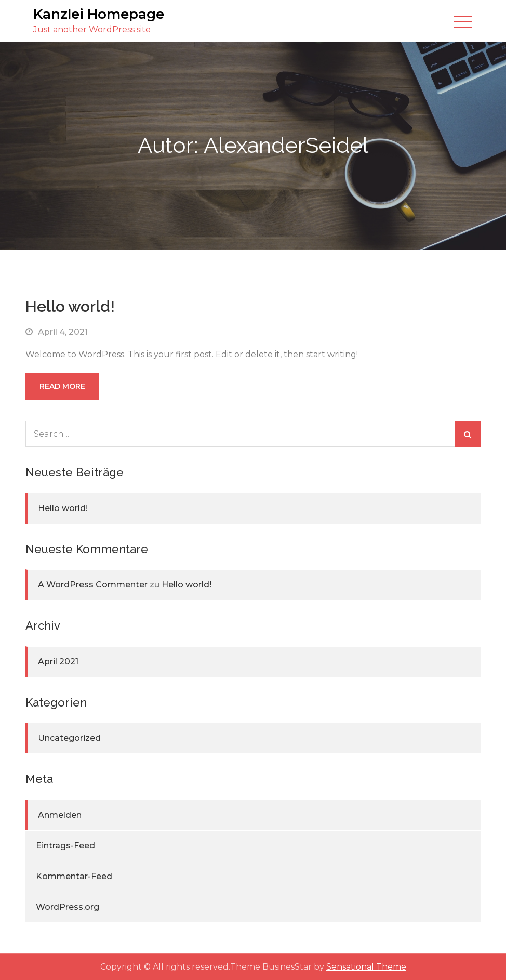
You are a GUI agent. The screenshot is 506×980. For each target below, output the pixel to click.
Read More (62, 386)
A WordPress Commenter (93, 585)
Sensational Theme (366, 967)
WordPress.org (68, 907)
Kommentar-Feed (74, 876)
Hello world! (70, 306)
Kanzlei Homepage (99, 14)
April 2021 (58, 662)
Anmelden (60, 815)
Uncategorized (69, 738)
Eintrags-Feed (65, 846)
